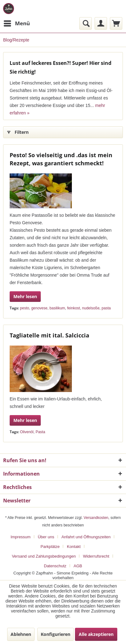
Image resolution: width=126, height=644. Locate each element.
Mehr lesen (25, 296)
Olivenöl (27, 432)
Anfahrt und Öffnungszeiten (86, 537)
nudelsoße (91, 308)
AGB (78, 566)
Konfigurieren (56, 634)
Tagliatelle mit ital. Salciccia (49, 335)
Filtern (18, 131)
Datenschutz (55, 566)
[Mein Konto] (101, 23)
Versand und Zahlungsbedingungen (44, 556)
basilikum (57, 308)
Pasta (40, 432)
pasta (106, 308)
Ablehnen (21, 634)
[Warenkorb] (116, 23)
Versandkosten (96, 518)
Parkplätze (50, 547)
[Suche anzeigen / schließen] (86, 23)
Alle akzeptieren (96, 634)
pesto (24, 308)
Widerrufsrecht (96, 556)
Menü (17, 23)
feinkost (74, 308)
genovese (39, 308)
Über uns (46, 537)
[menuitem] (16, 23)
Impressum (21, 537)
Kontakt (74, 547)
